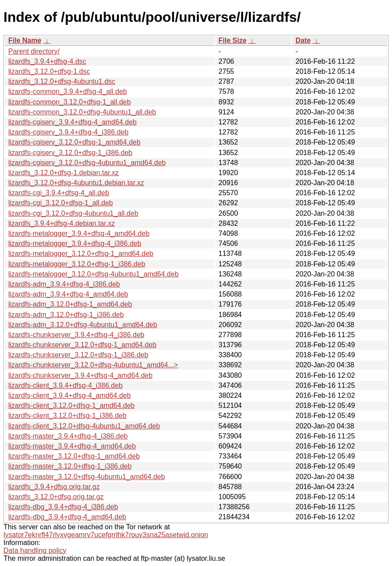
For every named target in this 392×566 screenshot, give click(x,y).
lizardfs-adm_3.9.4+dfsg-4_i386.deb (64, 284)
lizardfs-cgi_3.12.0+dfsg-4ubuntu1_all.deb (73, 213)
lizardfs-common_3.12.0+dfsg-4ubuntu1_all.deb (82, 112)
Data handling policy (35, 550)
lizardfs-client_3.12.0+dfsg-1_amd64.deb (72, 406)
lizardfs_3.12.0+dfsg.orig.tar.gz (56, 497)
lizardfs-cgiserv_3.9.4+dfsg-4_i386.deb (68, 132)
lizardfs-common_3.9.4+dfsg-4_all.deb (68, 91)
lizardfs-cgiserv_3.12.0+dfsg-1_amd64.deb (74, 142)
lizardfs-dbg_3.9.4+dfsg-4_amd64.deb (67, 517)
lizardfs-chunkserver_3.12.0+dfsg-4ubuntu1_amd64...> (93, 365)
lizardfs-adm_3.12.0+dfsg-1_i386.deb (66, 315)
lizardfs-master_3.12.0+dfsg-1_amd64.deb (74, 456)
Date (303, 40)
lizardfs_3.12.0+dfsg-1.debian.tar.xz (64, 173)
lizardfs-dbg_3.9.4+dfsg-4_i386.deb (63, 507)
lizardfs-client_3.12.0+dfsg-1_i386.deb (67, 416)
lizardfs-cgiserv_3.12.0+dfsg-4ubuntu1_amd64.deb (87, 163)
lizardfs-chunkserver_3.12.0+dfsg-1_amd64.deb (82, 345)
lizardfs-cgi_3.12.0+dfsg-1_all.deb (61, 203)
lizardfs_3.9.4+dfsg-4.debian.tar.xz (62, 223)
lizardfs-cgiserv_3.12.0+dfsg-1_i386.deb (70, 153)
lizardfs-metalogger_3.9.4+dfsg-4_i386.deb (75, 243)
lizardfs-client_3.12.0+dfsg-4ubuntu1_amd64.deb (84, 426)
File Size (233, 40)
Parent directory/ (34, 51)
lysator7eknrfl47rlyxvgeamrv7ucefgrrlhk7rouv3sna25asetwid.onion (106, 535)
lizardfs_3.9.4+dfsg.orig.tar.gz (54, 487)
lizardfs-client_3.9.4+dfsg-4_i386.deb (65, 385)
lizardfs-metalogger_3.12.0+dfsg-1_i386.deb (77, 264)
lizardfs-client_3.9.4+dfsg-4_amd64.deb (70, 395)
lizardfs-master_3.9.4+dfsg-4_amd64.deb (72, 446)
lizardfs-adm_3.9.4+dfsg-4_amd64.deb (68, 294)
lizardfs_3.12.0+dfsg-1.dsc (49, 71)
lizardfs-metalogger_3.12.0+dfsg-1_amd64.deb (81, 254)
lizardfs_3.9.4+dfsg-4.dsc (47, 61)
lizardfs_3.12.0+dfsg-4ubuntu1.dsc (62, 81)
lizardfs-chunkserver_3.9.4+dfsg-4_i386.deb (76, 335)
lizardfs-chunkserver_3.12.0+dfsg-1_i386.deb (78, 355)
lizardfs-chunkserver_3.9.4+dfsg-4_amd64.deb (80, 375)
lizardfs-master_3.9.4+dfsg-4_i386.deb (68, 436)
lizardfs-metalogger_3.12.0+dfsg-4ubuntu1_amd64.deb (93, 274)
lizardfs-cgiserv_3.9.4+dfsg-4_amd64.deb (72, 122)
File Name (25, 40)
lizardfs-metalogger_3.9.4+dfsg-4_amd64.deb (79, 233)
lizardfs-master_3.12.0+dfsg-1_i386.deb (70, 466)
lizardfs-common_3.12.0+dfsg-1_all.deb (70, 102)
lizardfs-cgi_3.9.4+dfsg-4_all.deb (59, 193)
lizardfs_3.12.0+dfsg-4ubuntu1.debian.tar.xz (76, 183)
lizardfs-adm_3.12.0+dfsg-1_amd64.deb (70, 304)
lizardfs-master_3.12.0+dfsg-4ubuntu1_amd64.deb (87, 477)
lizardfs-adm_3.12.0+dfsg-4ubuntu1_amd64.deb (83, 325)
